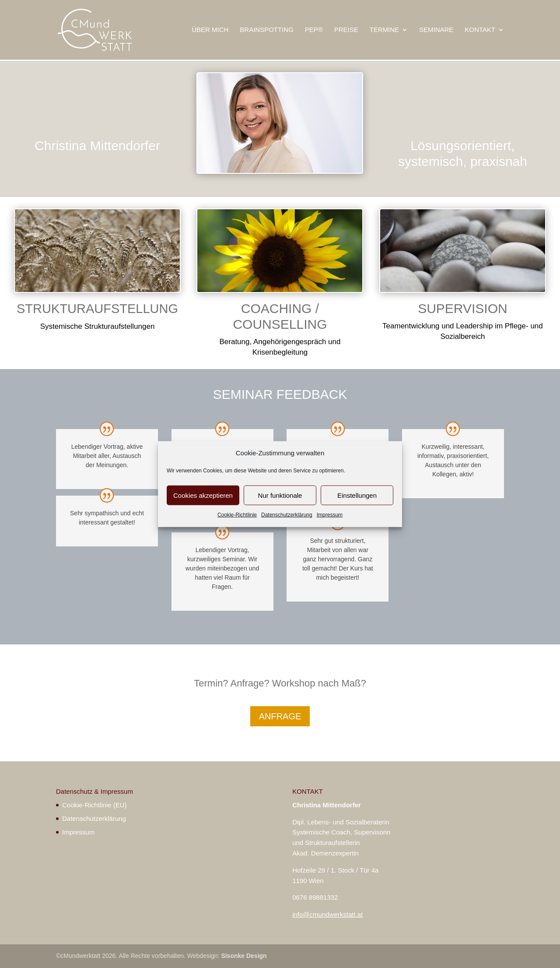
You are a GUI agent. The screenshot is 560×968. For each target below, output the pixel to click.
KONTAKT (480, 30)
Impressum (330, 515)
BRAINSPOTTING (267, 30)
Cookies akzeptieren (203, 495)
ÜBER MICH (210, 30)
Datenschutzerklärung (287, 515)
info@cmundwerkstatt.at (327, 914)
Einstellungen (357, 495)
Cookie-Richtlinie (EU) (94, 805)
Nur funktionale (280, 495)
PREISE (346, 30)
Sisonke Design (244, 956)
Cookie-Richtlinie (237, 515)
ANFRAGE (280, 716)
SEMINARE (436, 30)
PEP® (314, 30)
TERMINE (385, 30)
